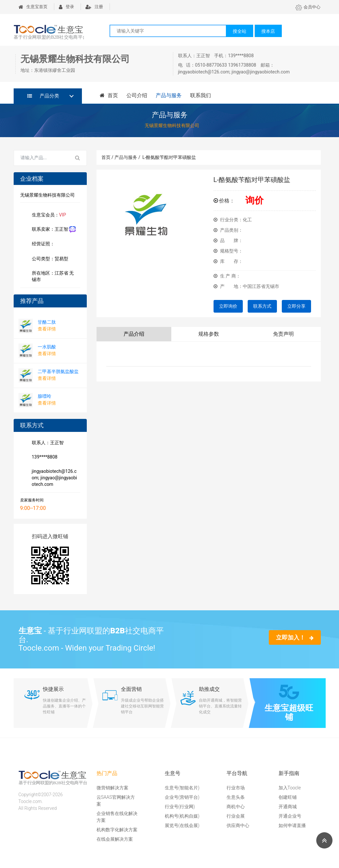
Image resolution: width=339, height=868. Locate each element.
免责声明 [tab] (283, 334)
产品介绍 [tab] (134, 334)
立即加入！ (295, 637)
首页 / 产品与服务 (121, 157)
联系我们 (200, 95)
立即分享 (296, 306)
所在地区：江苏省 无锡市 (52, 276)
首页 (109, 95)
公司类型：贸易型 (49, 259)
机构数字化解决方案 (117, 830)
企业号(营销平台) (182, 797)
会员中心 (308, 7)
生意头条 (236, 797)
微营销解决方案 (112, 788)
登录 (66, 7)
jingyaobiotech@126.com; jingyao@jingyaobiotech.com (53, 478)
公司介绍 (137, 95)
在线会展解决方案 (115, 839)
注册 (94, 7)
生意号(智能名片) (182, 788)
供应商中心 (238, 825)
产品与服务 (168, 95)
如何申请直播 (292, 825)
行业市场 (236, 788)
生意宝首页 (33, 7)
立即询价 (228, 306)
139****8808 (43, 458)
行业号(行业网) (180, 807)
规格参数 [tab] (209, 334)
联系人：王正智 (46, 443)
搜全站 (240, 31)
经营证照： (46, 244)
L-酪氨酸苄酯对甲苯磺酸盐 (169, 157)
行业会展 (236, 816)
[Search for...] (41, 158)
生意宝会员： (48, 215)
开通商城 (288, 807)
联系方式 (262, 306)
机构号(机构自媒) (182, 816)
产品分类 (43, 96)
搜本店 (268, 31)
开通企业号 (290, 816)
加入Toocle (290, 788)
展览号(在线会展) (182, 825)
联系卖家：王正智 (52, 230)
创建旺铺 (288, 797)
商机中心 (236, 807)
